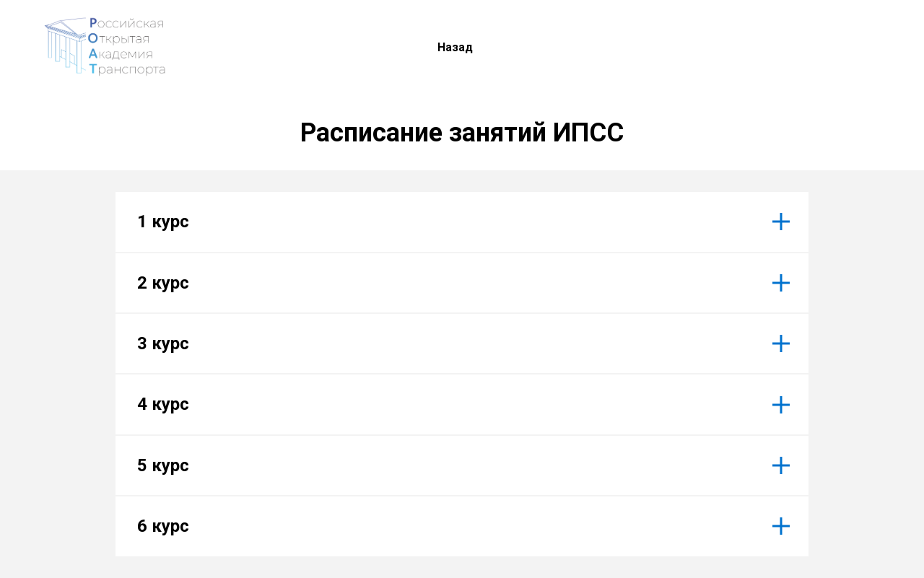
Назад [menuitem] (455, 47)
